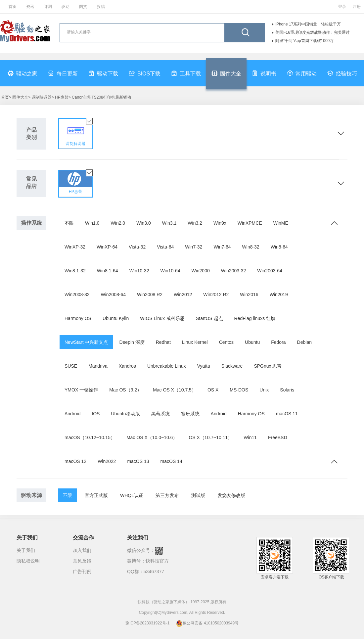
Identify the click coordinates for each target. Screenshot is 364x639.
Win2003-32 (234, 271)
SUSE (71, 366)
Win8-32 (251, 247)
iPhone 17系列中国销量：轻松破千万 (308, 24)
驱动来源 (31, 495)
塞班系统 (190, 414)
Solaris (287, 390)
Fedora (278, 342)
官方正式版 (96, 495)
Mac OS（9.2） (125, 390)
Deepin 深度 (132, 342)
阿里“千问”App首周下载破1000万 (304, 41)
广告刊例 (82, 571)
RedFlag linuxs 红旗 (255, 318)
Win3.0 (144, 223)
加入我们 (82, 550)
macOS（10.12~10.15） (90, 437)
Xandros (127, 366)
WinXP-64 (107, 247)
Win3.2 (195, 223)
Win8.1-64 (108, 271)
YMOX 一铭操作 (81, 390)
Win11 (250, 437)
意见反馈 (82, 561)
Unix (264, 390)
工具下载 (186, 73)
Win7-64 (222, 247)
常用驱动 (302, 73)
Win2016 (249, 295)
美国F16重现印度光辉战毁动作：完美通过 (313, 32)
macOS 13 (138, 461)
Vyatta (204, 366)
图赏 (83, 7)
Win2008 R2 (150, 295)
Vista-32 (137, 247)
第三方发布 (167, 495)
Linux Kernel (195, 342)
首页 (13, 7)
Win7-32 (194, 247)
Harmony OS (78, 318)
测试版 (198, 495)
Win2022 (107, 461)
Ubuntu (252, 342)
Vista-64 (165, 247)
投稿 (101, 7)
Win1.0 (92, 223)
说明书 (264, 73)
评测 (48, 7)
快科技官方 (157, 561)
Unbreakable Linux (167, 366)
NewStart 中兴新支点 (86, 342)
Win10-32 (139, 271)
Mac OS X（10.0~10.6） (152, 437)
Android (72, 414)
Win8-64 (279, 247)
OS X (213, 390)
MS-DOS (239, 390)
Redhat (163, 342)
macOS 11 (287, 414)
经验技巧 (342, 73)
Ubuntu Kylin (116, 318)
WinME (281, 223)
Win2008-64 (114, 295)
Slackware (232, 366)
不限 (69, 223)
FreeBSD (278, 437)
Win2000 (200, 271)
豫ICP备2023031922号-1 (147, 623)
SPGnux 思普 (268, 366)
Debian (304, 342)
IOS (96, 414)
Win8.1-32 (75, 271)
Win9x (220, 223)
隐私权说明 (28, 561)
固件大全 (226, 73)
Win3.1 (169, 223)
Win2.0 (118, 223)
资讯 (30, 7)
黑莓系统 (160, 414)
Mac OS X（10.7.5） (175, 390)
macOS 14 (171, 461)
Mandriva (98, 366)
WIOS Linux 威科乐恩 (162, 318)
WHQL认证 (132, 495)
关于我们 (26, 550)
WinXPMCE (250, 223)
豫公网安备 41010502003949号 (207, 623)
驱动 (66, 7)
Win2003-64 (270, 271)
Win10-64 (170, 271)
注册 (357, 7)
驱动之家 (23, 73)
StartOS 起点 (209, 318)
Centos (226, 342)
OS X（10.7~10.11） (210, 437)
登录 (342, 7)
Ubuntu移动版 (125, 414)
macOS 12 (75, 461)
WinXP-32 (75, 247)
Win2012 (183, 295)
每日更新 (63, 73)
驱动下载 (103, 73)
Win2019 (279, 295)
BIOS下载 (145, 73)
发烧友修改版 (231, 495)
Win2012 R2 (216, 295)
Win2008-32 (77, 295)
